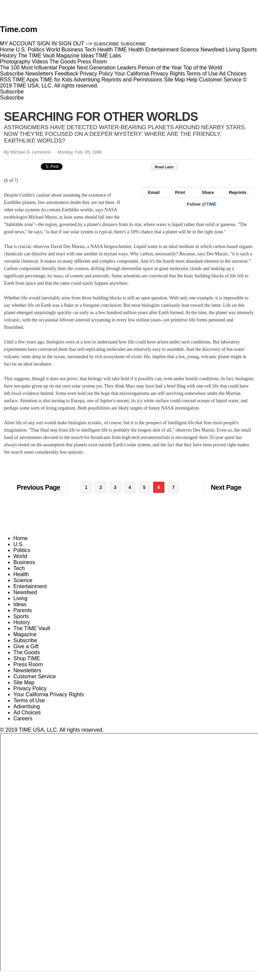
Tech (19, 576)
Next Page (226, 495)
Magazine (25, 642)
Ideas (20, 612)
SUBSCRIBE (107, 44)
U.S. (19, 552)
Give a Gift (26, 654)
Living (20, 606)
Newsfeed (25, 600)
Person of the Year (160, 68)
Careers (23, 726)
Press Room (28, 672)
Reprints (235, 200)
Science (23, 588)
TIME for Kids (56, 80)
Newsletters (39, 74)
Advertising (87, 80)
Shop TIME (27, 666)
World (20, 564)
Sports (21, 624)
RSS (6, 80)
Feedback (67, 74)
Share (205, 200)
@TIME (209, 211)
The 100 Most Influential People (38, 68)
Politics (22, 558)
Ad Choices (235, 74)
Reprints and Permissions (132, 80)
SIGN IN (47, 44)
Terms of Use (202, 74)
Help (192, 80)
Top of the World (203, 68)
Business (24, 570)
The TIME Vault (32, 636)
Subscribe (12, 74)
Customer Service (220, 80)
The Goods (27, 660)
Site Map (174, 80)
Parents (23, 618)
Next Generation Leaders (106, 68)
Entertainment (30, 594)
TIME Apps (25, 80)
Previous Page (38, 495)
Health (21, 582)
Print (177, 200)
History (22, 630)
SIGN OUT (71, 44)
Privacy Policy (96, 74)
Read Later (168, 167)
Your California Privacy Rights (150, 74)
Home (21, 546)
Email (151, 200)
